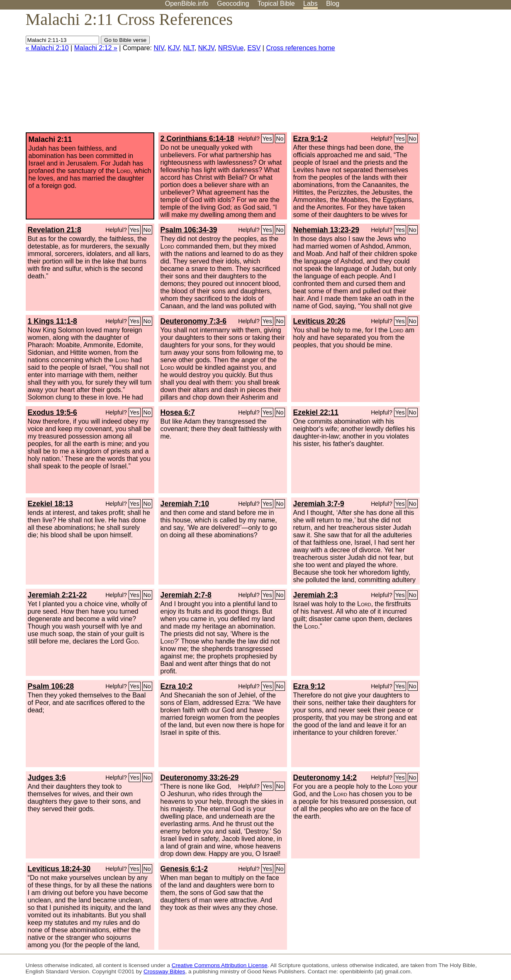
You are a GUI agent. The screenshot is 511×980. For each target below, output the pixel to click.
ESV (254, 48)
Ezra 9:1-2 (310, 139)
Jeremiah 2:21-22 (57, 595)
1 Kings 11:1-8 (52, 321)
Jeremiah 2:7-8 (186, 595)
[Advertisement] (427, 74)
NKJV (206, 48)
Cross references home (300, 48)
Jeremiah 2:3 (316, 595)
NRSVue (231, 48)
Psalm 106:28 (51, 686)
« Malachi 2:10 (47, 48)
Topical (276, 4)
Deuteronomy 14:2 (325, 778)
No (280, 139)
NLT (189, 48)
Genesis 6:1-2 (184, 869)
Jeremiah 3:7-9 (319, 504)
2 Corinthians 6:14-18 (197, 139)
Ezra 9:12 (309, 686)
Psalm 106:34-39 (189, 230)
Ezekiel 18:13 (51, 504)
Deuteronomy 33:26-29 (200, 778)
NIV (159, 48)
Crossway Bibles (164, 971)
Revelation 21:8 (55, 230)
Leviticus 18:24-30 (59, 869)
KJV (174, 48)
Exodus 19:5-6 (52, 412)
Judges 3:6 (47, 778)
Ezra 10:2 (176, 686)
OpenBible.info (187, 4)
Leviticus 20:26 (319, 321)
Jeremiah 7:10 (185, 504)
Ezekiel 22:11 (316, 412)
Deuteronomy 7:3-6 (193, 321)
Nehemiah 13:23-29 (326, 230)
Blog (333, 4)
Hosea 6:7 (178, 412)
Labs (310, 4)
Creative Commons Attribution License (220, 965)
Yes (267, 139)
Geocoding (233, 4)
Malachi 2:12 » (96, 48)
